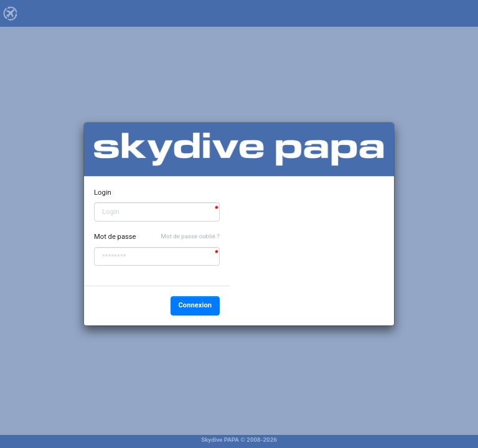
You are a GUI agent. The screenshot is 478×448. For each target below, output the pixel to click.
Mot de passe (115, 237)
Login (103, 193)
